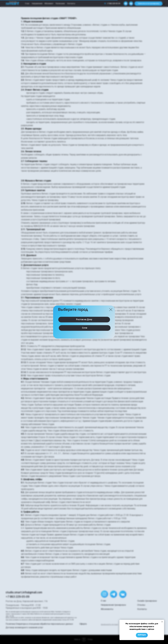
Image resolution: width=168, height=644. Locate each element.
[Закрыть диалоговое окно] (164, 4)
